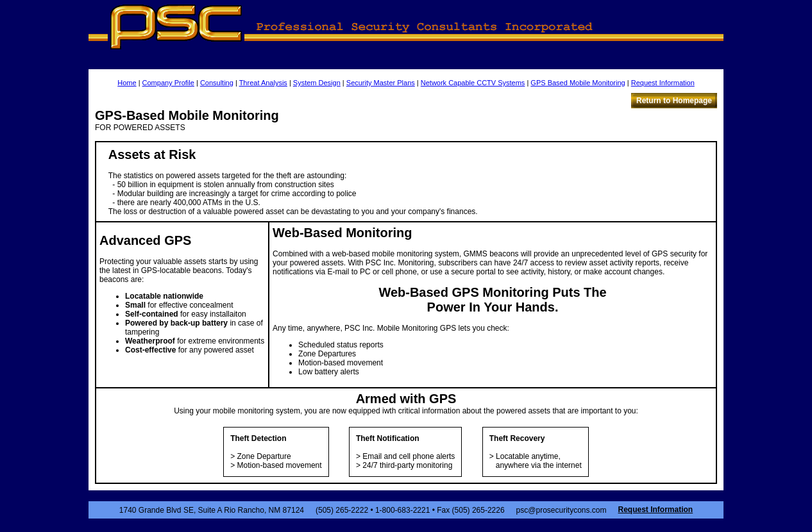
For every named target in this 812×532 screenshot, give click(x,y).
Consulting (217, 83)
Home (127, 83)
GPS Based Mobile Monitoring (578, 83)
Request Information (663, 83)
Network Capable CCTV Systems (473, 83)
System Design (317, 83)
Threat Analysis (263, 83)
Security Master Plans (381, 83)
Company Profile (168, 83)
